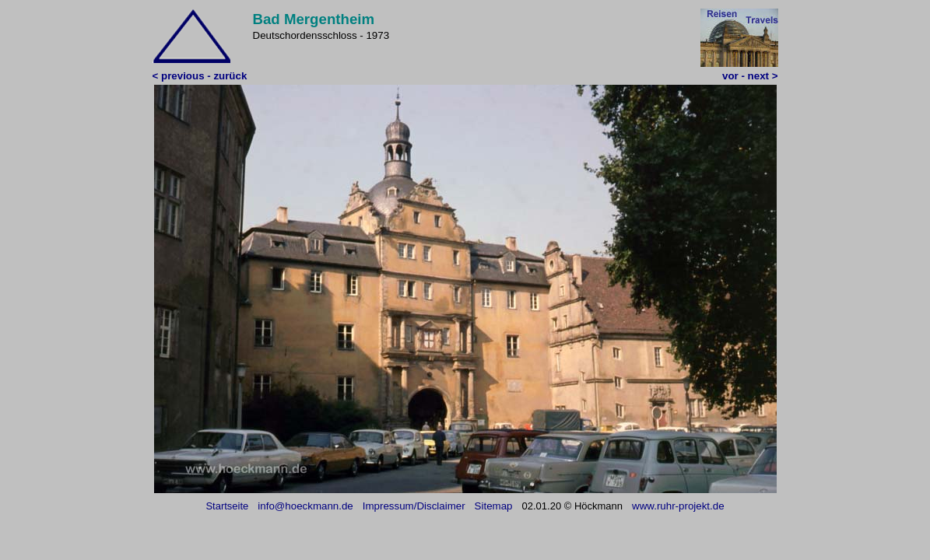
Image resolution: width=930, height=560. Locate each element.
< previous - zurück (200, 76)
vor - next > (750, 76)
